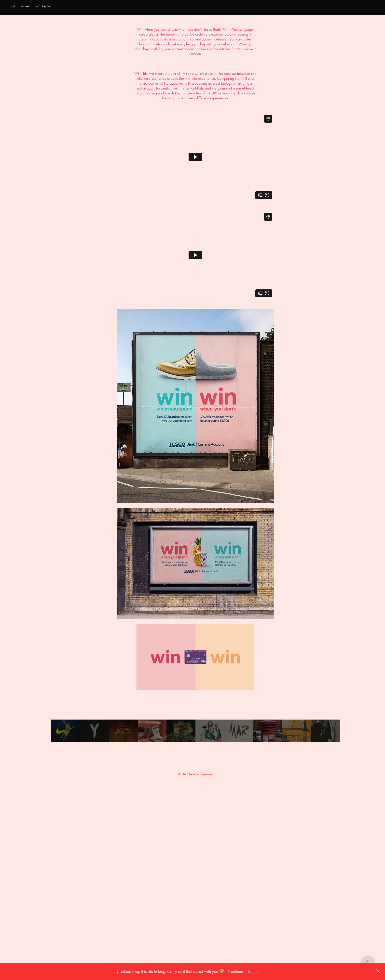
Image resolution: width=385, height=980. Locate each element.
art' (13, 6)
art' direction (44, 6)
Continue (235, 971)
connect (26, 6)
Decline (253, 971)
